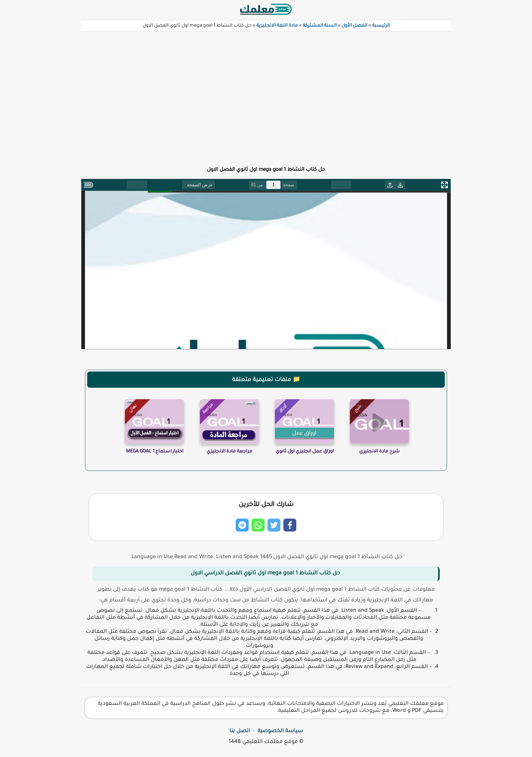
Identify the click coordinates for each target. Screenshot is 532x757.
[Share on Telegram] (242, 525)
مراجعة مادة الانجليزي (229, 452)
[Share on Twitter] (274, 525)
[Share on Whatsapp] (258, 525)
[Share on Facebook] (290, 525)
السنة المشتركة (320, 26)
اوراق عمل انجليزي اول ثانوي (305, 452)
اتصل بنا (240, 731)
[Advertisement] (266, 95)
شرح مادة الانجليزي (379, 452)
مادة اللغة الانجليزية (277, 26)
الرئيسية (381, 26)
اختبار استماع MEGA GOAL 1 (155, 452)
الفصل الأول (354, 26)
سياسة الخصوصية (280, 731)
